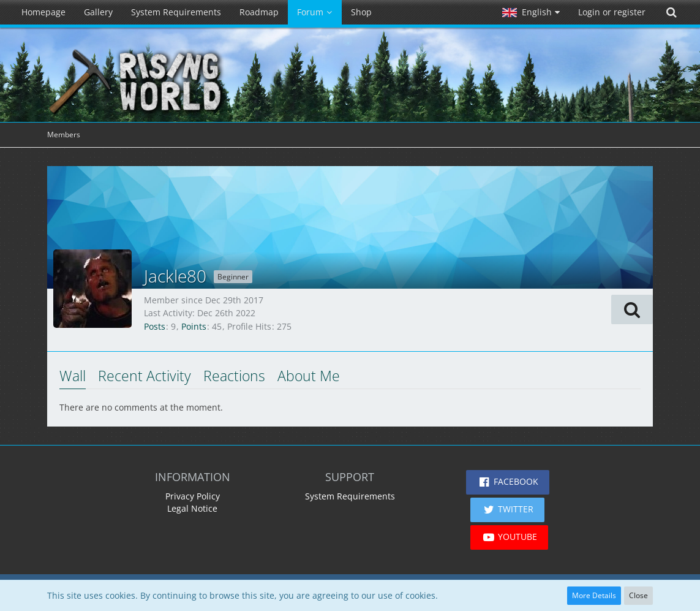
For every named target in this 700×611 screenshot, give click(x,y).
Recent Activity (145, 376)
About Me (309, 376)
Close (638, 595)
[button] (531, 12)
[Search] (671, 12)
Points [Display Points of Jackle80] (194, 326)
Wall (73, 376)
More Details (594, 595)
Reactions (234, 376)
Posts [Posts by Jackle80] (155, 326)
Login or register (612, 12)
